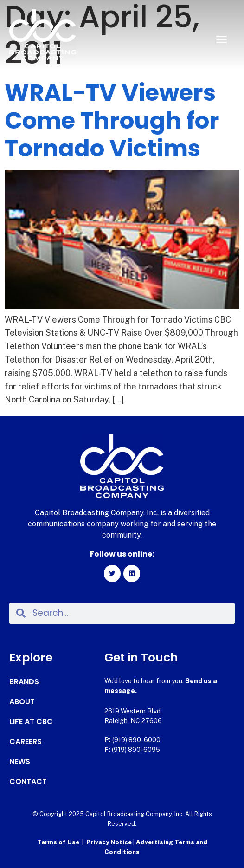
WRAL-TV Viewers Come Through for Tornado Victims (112, 121)
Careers (26, 742)
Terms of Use (58, 842)
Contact (28, 782)
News (20, 762)
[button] (221, 39)
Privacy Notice (110, 842)
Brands (24, 682)
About (22, 702)
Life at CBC (31, 722)
